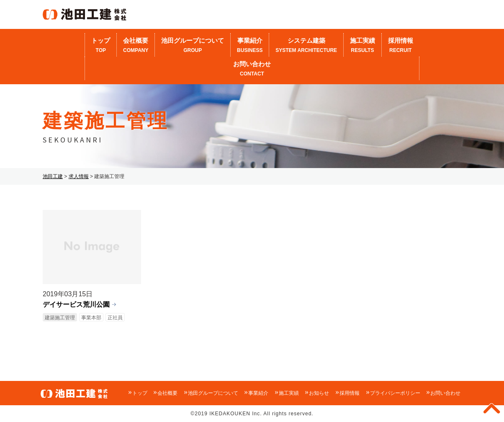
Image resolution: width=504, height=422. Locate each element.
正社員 (115, 318)
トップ (101, 46)
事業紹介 (250, 46)
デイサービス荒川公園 (76, 304)
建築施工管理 (60, 318)
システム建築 (306, 46)
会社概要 (136, 46)
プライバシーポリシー (395, 393)
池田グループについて (193, 46)
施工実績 (363, 46)
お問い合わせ (252, 69)
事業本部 (91, 318)
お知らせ (319, 393)
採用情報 (401, 46)
